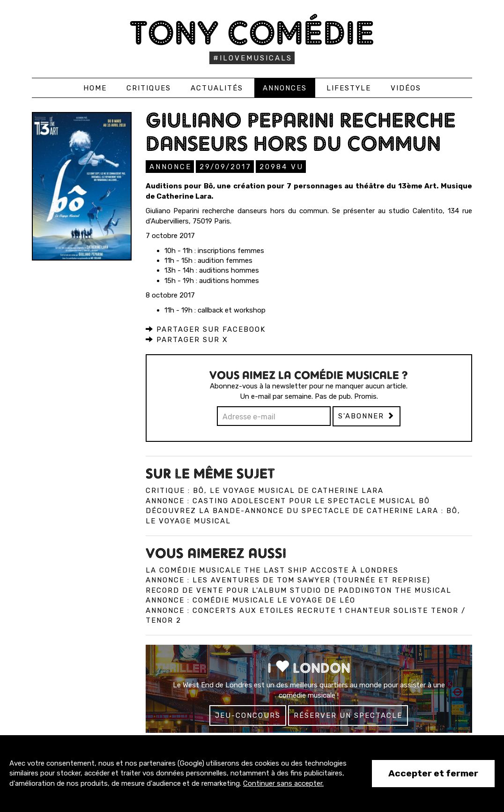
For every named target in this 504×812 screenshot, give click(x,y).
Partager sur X (187, 339)
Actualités (217, 88)
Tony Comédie (252, 33)
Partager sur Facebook (206, 329)
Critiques (149, 88)
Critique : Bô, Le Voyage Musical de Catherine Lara (265, 490)
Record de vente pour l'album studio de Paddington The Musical (299, 590)
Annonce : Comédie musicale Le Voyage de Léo (251, 600)
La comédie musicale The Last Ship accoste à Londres (272, 570)
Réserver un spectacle (348, 715)
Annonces (285, 88)
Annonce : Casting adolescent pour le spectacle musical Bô (288, 500)
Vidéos (406, 88)
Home (95, 88)
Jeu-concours (248, 715)
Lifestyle (349, 88)
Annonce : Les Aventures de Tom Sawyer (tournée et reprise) (288, 580)
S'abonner (367, 416)
